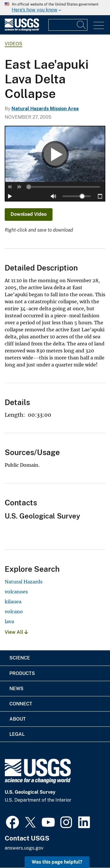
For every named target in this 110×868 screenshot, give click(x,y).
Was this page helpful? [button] (57, 862)
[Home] (22, 30)
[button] (10, 187)
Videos (13, 44)
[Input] (68, 25)
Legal (17, 734)
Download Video (29, 214)
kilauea (13, 602)
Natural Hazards (24, 582)
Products (22, 673)
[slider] (29, 187)
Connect (21, 704)
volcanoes (16, 592)
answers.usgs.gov (24, 848)
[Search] (82, 25)
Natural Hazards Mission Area (45, 109)
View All (16, 632)
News (16, 689)
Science (20, 658)
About (18, 719)
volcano (14, 612)
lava (9, 621)
